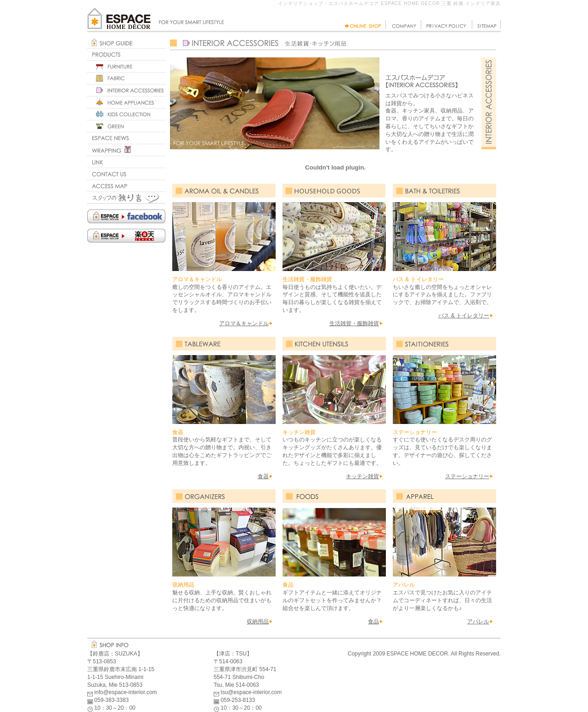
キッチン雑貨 (362, 476)
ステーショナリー (467, 476)
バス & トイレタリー (464, 316)
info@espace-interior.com (125, 692)
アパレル (478, 622)
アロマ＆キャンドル (244, 323)
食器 (263, 476)
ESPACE (397, 654)
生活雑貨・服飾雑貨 (354, 323)
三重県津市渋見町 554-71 (245, 669)
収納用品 (258, 622)
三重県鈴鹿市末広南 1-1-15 (121, 669)
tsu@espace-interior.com (251, 692)
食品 (373, 622)
